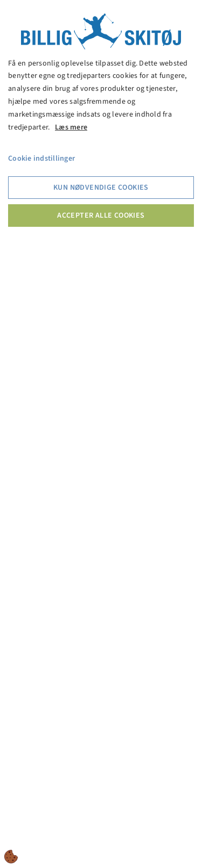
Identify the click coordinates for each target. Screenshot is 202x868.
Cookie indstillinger (41, 159)
